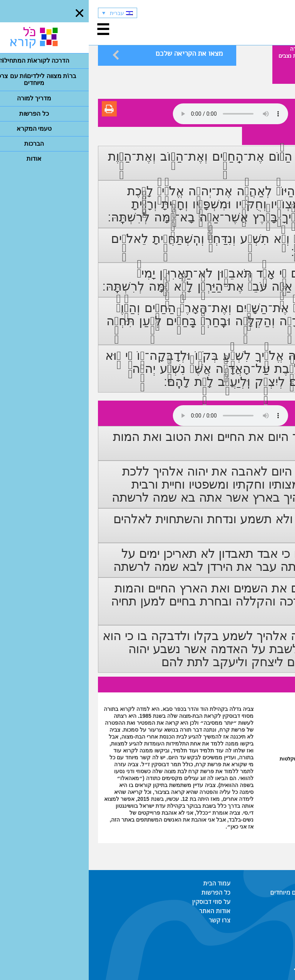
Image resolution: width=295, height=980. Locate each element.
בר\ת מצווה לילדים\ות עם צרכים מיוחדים (234, 892)
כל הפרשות (127, 892)
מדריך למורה (269, 902)
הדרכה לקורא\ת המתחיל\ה (251, 883)
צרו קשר (131, 920)
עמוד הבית (128, 883)
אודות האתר (126, 911)
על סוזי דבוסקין (123, 902)
